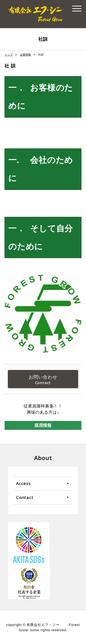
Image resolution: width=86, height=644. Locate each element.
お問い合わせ (43, 377)
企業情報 (25, 55)
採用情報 (43, 425)
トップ (9, 55)
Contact (25, 497)
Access (23, 483)
